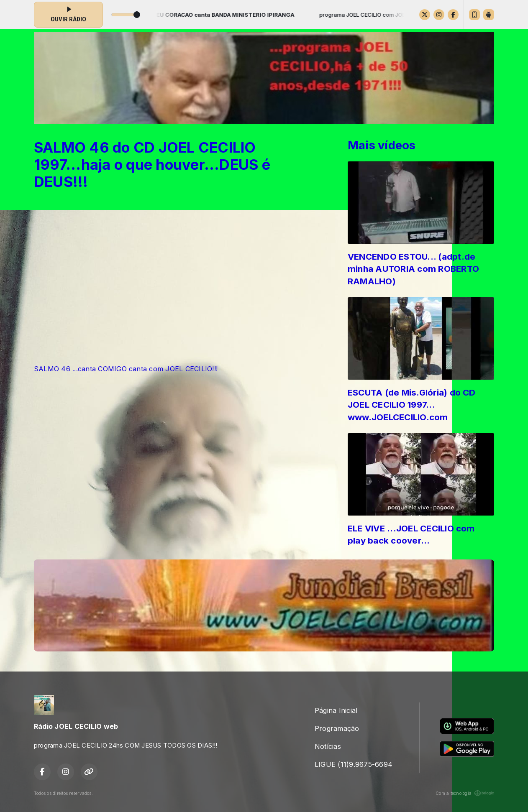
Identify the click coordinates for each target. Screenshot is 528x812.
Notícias (328, 746)
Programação (337, 728)
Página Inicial (336, 710)
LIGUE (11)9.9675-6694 (354, 764)
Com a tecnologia (465, 793)
